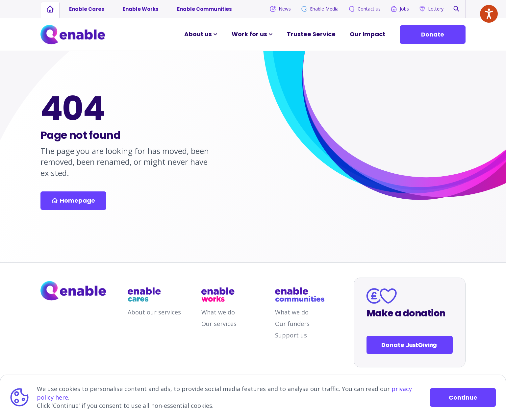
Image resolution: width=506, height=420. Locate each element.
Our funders (292, 324)
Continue (463, 397)
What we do (218, 312)
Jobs (400, 9)
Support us (291, 335)
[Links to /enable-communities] (300, 295)
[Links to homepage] (50, 9)
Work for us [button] (249, 34)
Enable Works (141, 9)
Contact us (365, 9)
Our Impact (367, 34)
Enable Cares (87, 9)
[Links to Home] (73, 35)
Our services (219, 324)
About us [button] (198, 34)
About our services (154, 312)
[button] (456, 9)
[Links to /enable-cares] (152, 295)
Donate (433, 34)
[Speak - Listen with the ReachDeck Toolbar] (489, 14)
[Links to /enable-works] (226, 295)
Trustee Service (311, 34)
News (280, 9)
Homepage (73, 200)
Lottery (431, 9)
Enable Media (320, 9)
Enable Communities (204, 9)
